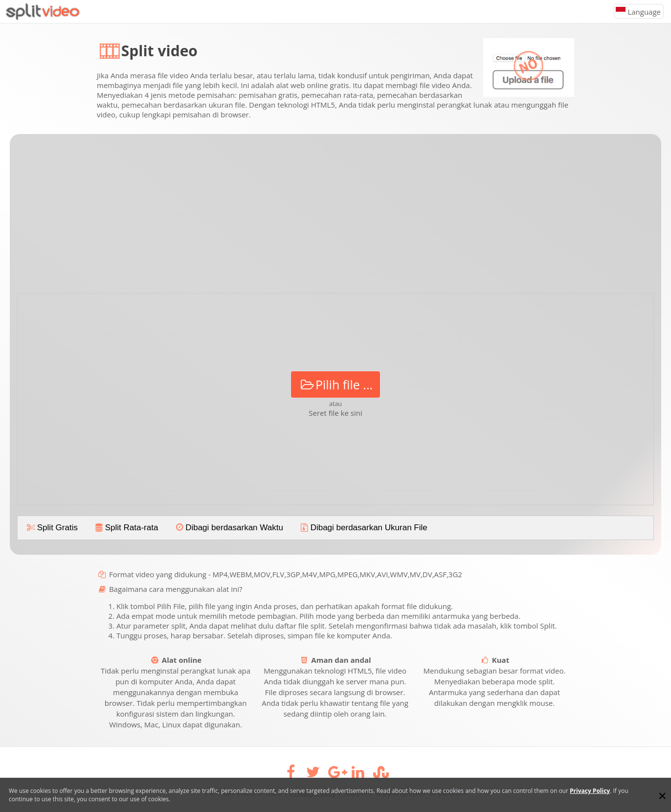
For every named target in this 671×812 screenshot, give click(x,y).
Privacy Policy (590, 791)
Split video (159, 51)
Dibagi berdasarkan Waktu (228, 528)
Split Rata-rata (126, 528)
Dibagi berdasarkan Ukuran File (363, 528)
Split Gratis (52, 528)
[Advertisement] (335, 217)
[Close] (662, 796)
